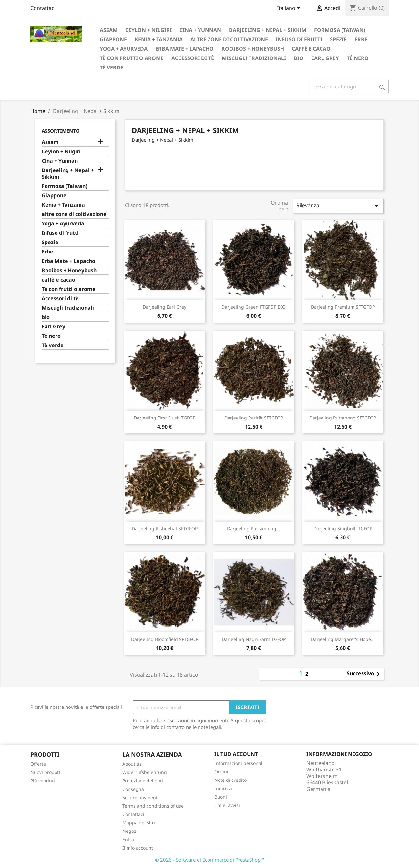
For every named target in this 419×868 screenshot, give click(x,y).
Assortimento (61, 131)
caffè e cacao (311, 49)
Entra (128, 839)
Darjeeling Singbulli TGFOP (343, 528)
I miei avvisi (227, 805)
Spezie (338, 39)
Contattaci (43, 8)
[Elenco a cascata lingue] (290, 9)
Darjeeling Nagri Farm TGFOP (254, 639)
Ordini (221, 772)
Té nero (358, 58)
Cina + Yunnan (200, 30)
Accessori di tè (193, 58)
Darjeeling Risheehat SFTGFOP (165, 528)
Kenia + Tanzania (159, 39)
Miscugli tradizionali (254, 58)
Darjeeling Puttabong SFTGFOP (343, 418)
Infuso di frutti (299, 39)
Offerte (38, 764)
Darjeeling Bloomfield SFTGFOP (165, 639)
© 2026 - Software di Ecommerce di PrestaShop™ (210, 860)
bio (299, 58)
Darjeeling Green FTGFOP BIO (254, 307)
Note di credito (230, 780)
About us (132, 764)
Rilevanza (338, 206)
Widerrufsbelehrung (145, 772)
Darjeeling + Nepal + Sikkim (268, 30)
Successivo (364, 674)
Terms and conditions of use (153, 806)
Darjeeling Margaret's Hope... (343, 639)
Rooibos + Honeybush (253, 49)
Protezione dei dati (143, 781)
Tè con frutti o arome (132, 58)
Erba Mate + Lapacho (184, 49)
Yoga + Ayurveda (124, 49)
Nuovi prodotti (46, 772)
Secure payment (140, 797)
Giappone (113, 39)
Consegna (133, 789)
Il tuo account (236, 754)
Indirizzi (223, 788)
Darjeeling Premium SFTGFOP (343, 307)
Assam (109, 30)
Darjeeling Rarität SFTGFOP (254, 418)
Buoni (221, 797)
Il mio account (138, 848)
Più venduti (43, 781)
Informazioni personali (239, 763)
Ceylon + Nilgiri (148, 30)
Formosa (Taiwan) (340, 30)
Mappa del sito (138, 823)
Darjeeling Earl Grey (164, 307)
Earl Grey (325, 58)
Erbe (361, 39)
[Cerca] (348, 87)
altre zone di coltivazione (229, 39)
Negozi (130, 831)
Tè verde (112, 67)
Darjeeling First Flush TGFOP (164, 418)
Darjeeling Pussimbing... (254, 528)
